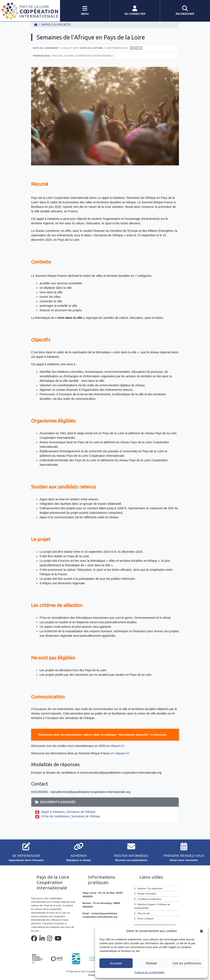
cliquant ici (117, 746)
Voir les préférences (187, 963)
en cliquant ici (120, 753)
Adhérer (142, 889)
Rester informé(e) (147, 894)
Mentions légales (147, 904)
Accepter (116, 963)
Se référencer (155, 889)
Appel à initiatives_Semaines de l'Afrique (68, 812)
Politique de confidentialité (149, 973)
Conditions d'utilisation (149, 899)
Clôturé (136, 48)
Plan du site (144, 913)
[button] (201, 931)
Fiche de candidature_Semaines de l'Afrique (71, 816)
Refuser (152, 963)
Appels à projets (56, 25)
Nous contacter (146, 919)
